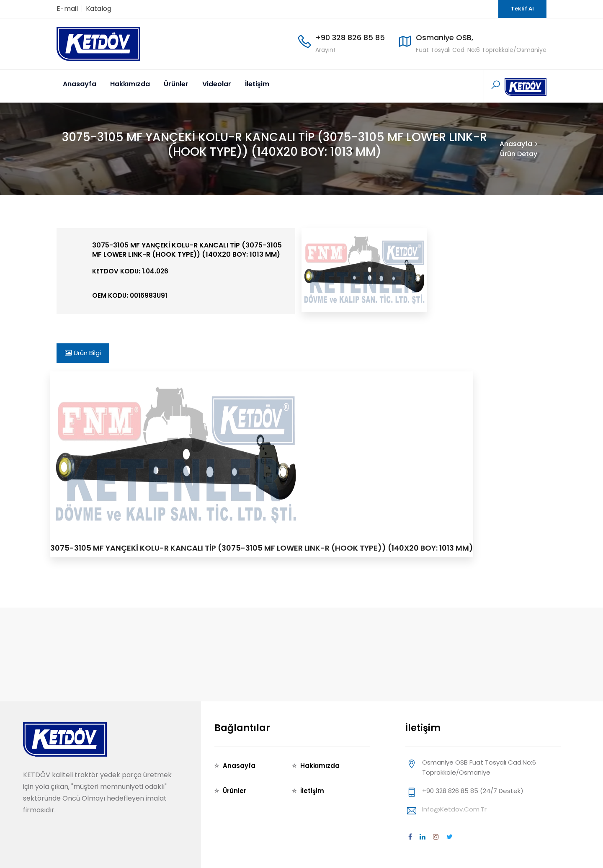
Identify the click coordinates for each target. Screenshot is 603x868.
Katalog (99, 9)
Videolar (217, 84)
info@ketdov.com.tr (454, 809)
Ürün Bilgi (83, 353)
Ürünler (176, 84)
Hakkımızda (130, 84)
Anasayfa (80, 84)
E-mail (67, 9)
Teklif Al (522, 9)
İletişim (257, 84)
